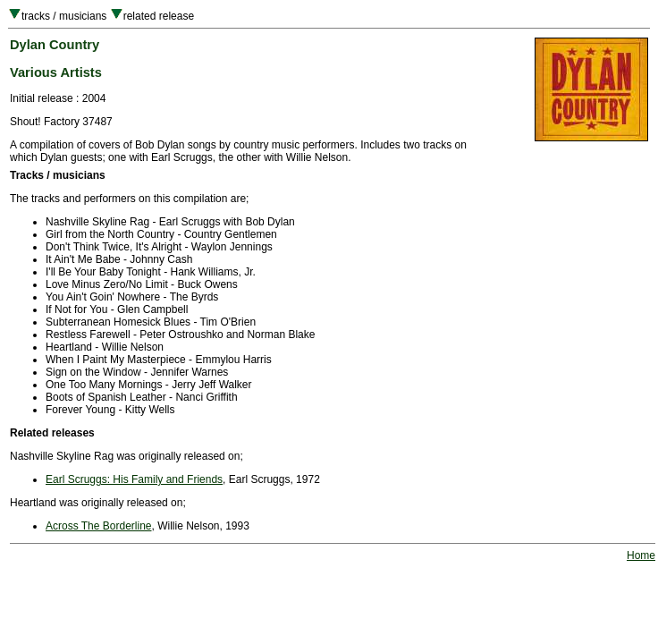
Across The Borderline (99, 526)
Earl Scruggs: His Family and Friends (134, 479)
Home (641, 555)
